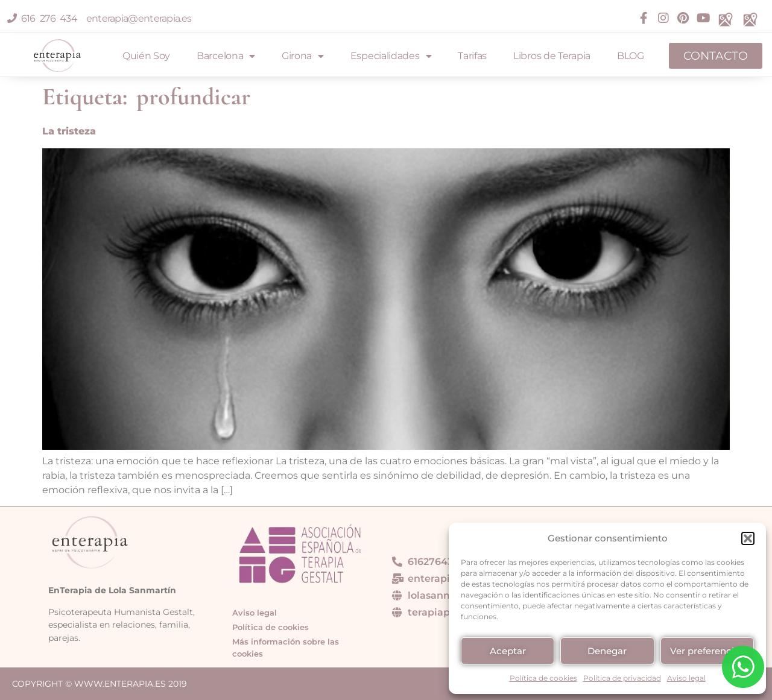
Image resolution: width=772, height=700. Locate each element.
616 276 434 (44, 18)
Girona (303, 56)
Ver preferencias (707, 651)
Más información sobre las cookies (286, 648)
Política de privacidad (622, 678)
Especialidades (391, 56)
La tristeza (69, 131)
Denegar (607, 651)
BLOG (631, 56)
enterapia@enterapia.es (136, 18)
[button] (748, 538)
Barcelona (226, 56)
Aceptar (508, 651)
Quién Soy (146, 56)
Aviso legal (686, 678)
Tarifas (472, 56)
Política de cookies (543, 678)
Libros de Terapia (552, 56)
